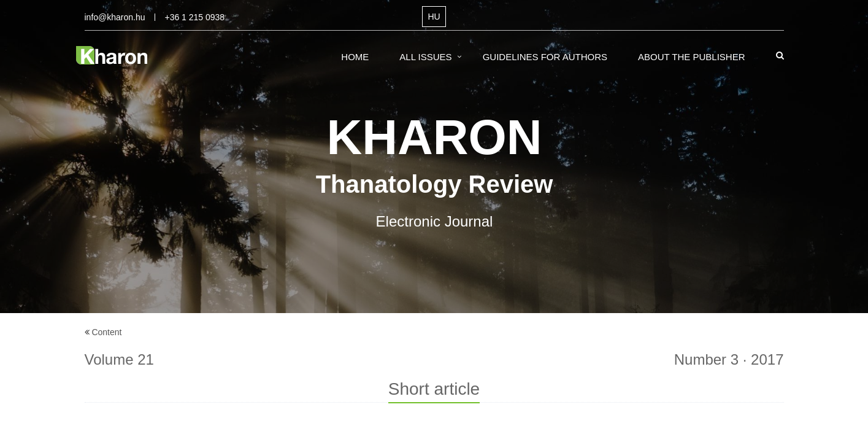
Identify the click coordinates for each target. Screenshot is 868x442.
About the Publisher (692, 57)
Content (106, 332)
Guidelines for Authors (545, 57)
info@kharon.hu (115, 17)
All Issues (425, 57)
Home (355, 57)
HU (434, 17)
